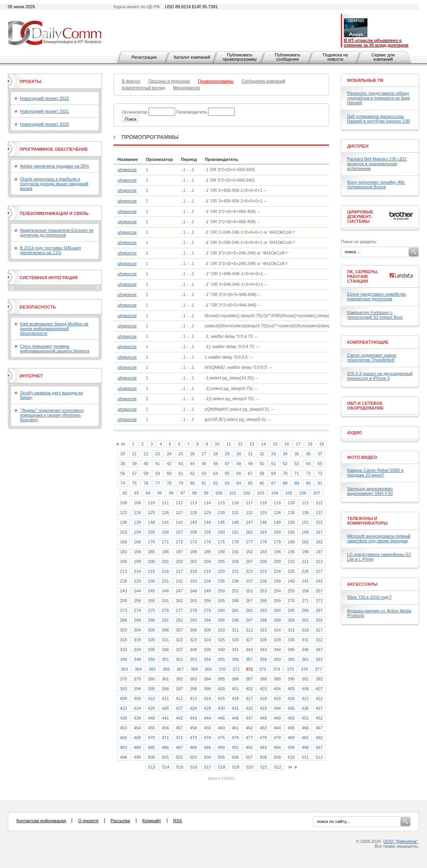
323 (193, 640)
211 (305, 561)
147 (249, 522)
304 (138, 630)
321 (165, 640)
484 (138, 747)
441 (165, 718)
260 (151, 601)
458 (193, 728)
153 (123, 532)
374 (277, 669)
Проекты (30, 81)
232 (179, 581)
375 (290, 669)
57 (134, 473)
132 (249, 512)
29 (227, 454)
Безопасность (38, 307)
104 (275, 493)
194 (277, 552)
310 (221, 630)
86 (262, 483)
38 (123, 464)
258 (123, 601)
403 (263, 689)
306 (165, 630)
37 (320, 454)
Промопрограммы (150, 137)
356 (235, 659)
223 (263, 571)
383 (193, 679)
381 (165, 679)
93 (136, 493)
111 (165, 503)
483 (123, 747)
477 (249, 738)
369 (208, 669)
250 (221, 591)
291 (165, 620)
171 (165, 542)
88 (285, 483)
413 (193, 698)
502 (179, 757)
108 (123, 503)
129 (207, 512)
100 (219, 493)
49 (250, 464)
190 (221, 552)
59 (157, 473)
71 (297, 473)
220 (221, 571)
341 (235, 650)
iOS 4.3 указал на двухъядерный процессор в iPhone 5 (380, 376)
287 (319, 610)
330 (291, 640)
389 (277, 679)
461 (235, 728)
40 (146, 464)
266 (235, 601)
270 (291, 601)
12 (240, 444)
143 (193, 522)
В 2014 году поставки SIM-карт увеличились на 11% (51, 250)
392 (319, 679)
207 (249, 561)
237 (249, 581)
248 (193, 591)
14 (264, 444)
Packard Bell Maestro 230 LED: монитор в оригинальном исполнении (377, 164)
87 (273, 483)
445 (221, 718)
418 (263, 698)
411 (165, 698)
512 (319, 757)
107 (317, 493)
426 (165, 708)
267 (249, 601)
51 (273, 464)
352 (179, 659)
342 (249, 650)
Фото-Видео (362, 457)
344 (277, 650)
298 (263, 620)
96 (171, 493)
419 (277, 698)
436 (305, 708)
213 (123, 571)
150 (291, 522)
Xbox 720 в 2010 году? (369, 597)
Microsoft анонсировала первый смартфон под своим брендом (379, 538)
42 (169, 464)
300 (291, 620)
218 (193, 571)
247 (179, 591)
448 (263, 718)
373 (262, 669)
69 (273, 473)
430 (221, 708)
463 (263, 728)
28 (215, 454)
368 (194, 669)
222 (249, 571)
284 (277, 610)
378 (123, 679)
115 (221, 503)
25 (181, 454)
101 (233, 493)
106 (302, 493)
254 (277, 591)
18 (310, 444)
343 (263, 650)
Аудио (355, 433)
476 (235, 738)
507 (249, 757)
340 (221, 650)
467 (319, 728)
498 (123, 757)
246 (165, 591)
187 (179, 552)
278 (193, 610)
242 (319, 581)
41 (157, 464)
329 (277, 640)
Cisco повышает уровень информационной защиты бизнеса (55, 348)
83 (227, 483)
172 (179, 542)
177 (249, 542)
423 (123, 708)
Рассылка (120, 821)
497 (319, 747)
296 (235, 620)
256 (305, 591)
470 (151, 738)
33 (273, 454)
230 (151, 581)
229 (138, 581)
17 (298, 444)
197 (319, 552)
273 (123, 610)
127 (179, 512)
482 (319, 738)
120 (291, 503)
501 (165, 757)
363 (124, 669)
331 (305, 640)
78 (169, 483)
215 (151, 571)
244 (138, 591)
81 (204, 483)
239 (277, 581)
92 (125, 493)
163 (263, 532)
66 (239, 473)
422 (319, 698)
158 (193, 532)
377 (318, 669)
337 (179, 650)
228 (123, 581)
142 (179, 522)
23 (157, 454)
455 (151, 728)
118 (263, 503)
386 (235, 679)
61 (181, 473)
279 (207, 610)
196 (305, 552)
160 (221, 532)
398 (193, 689)
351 (165, 659)
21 (134, 454)
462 (249, 728)
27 (204, 454)
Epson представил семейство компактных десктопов (376, 296)
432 (249, 708)
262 (179, 601)
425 (151, 708)
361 (305, 659)
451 (305, 718)
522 (278, 767)
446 (235, 718)
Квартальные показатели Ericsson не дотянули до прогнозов (57, 233)
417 (249, 698)
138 (123, 522)
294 (207, 620)
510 (291, 757)
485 (151, 747)
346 (305, 650)
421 (305, 698)
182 (319, 542)
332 (319, 640)
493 (263, 747)
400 (221, 689)
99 (206, 493)
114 (207, 503)
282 (249, 610)
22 (146, 454)
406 (305, 689)
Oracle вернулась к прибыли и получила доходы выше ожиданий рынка (54, 184)
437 (319, 708)
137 (319, 512)
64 (215, 473)
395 (151, 689)
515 (180, 767)
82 (215, 483)
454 (138, 728)
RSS (178, 821)
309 (207, 630)
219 (207, 571)
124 (138, 512)
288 (123, 620)
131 (235, 512)
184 (138, 552)
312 (249, 630)
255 (291, 591)
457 (179, 728)
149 (277, 522)
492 (249, 747)
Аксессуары (362, 584)
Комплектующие (368, 342)
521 (264, 767)
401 (235, 689)
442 (179, 718)
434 (277, 708)
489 (207, 747)
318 (123, 640)
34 (285, 454)
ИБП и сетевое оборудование (365, 406)
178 (263, 542)
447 (249, 718)
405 (291, 689)
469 (138, 738)
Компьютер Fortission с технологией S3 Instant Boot (375, 315)
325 (221, 640)
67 (250, 473)
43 (181, 464)
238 (263, 581)
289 (138, 620)
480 (291, 738)
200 (151, 561)
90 (308, 483)
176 (235, 542)
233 (193, 581)
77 (157, 483)
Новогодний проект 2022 (44, 98)
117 (249, 503)
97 (183, 493)
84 (239, 483)
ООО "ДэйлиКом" (401, 841)
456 (165, 728)
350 (151, 659)
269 (277, 601)
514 (166, 767)
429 (207, 708)
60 (169, 473)
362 (319, 659)
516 (194, 767)
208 (263, 561)
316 (305, 630)
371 (236, 669)
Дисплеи (358, 146)
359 (277, 659)
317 (319, 630)
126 (165, 512)
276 (165, 610)
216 (165, 571)
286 (305, 610)
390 (291, 679)
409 (138, 698)
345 (291, 650)
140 (151, 522)
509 (277, 757)
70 (285, 473)
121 (305, 503)
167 (319, 532)
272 (319, 601)
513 (152, 767)
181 (305, 542)
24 (169, 454)
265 (221, 601)
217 (179, 571)
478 (263, 738)
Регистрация (144, 57)
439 (138, 718)
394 (138, 689)
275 (151, 610)
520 (250, 767)
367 (180, 669)
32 (262, 454)
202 (179, 561)
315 (291, 630)
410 (151, 698)
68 (262, 473)
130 (221, 512)
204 (207, 561)
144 (207, 522)
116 (235, 503)
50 (262, 464)
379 (138, 679)
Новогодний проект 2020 (44, 124)
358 (263, 659)
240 (291, 581)
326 (235, 640)
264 (207, 601)
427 (179, 708)
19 (322, 444)
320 (151, 640)
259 (138, 601)
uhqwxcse (127, 170)
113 (193, 503)
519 (236, 767)
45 (204, 464)
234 (207, 581)
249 (207, 591)
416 (235, 698)
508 (263, 757)
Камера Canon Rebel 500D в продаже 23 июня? (375, 473)
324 (207, 640)
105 (289, 493)
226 (305, 571)
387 (249, 679)
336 (165, 650)
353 (193, 659)
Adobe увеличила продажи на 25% (54, 166)
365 (152, 669)
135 (291, 512)
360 (291, 659)
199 (138, 561)
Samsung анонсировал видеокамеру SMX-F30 (370, 491)
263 (193, 601)
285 (291, 610)
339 (207, 650)
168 (123, 542)
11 (229, 444)
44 (192, 464)
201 (165, 561)
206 (235, 561)
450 (291, 718)
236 (235, 581)
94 (148, 493)
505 (221, 757)
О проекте (88, 821)
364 (138, 669)
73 (320, 473)
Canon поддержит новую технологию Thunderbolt (372, 357)
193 (263, 552)
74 (123, 483)
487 (179, 747)
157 (179, 532)
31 (250, 454)
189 (207, 552)
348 (123, 659)
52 (285, 464)
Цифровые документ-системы (360, 217)
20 (123, 454)
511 (305, 757)
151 (305, 522)
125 (151, 512)
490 (221, 747)
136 (305, 512)
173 (193, 542)
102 (247, 493)
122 (319, 503)
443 (193, 718)
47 (227, 464)
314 (277, 630)
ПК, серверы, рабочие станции (363, 276)
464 (277, 728)
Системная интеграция (49, 278)
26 (192, 454)
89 (297, 483)
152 (319, 522)
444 (207, 718)
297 (249, 620)
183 (123, 552)
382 (179, 679)
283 (263, 610)
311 (235, 630)
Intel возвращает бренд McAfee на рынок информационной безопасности (54, 328)
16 (287, 444)
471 (165, 738)
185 (151, 552)
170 (151, 542)
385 (221, 679)
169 (138, 542)
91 (320, 483)
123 (123, 512)
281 (235, 610)
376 (304, 669)
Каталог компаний (192, 57)
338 (193, 650)
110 (151, 503)
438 (123, 718)
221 (235, 571)
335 (151, 650)
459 (207, 728)
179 (277, 542)
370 (222, 669)
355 (221, 659)
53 (297, 464)
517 (208, 767)
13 (252, 444)
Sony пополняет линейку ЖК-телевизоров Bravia (376, 184)
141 (165, 522)
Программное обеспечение (54, 149)
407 (319, 689)
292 (179, 620)
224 (277, 571)
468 (123, 738)
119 (277, 503)
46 (215, 464)
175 (221, 542)
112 (179, 503)
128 (193, 512)
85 (250, 483)
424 (138, 708)
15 (275, 444)
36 (308, 454)
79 (181, 483)
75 (134, 483)
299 (277, 620)
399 (207, 689)
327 (249, 640)
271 (305, 601)
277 (179, 610)
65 (227, 473)
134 (277, 512)
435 (291, 708)
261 (165, 601)
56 (123, 473)
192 (249, 552)
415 (221, 698)
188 (193, 552)
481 (305, 738)
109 (138, 503)
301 (305, 620)
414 (207, 698)
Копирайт (152, 821)
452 (319, 718)
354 (207, 659)
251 (235, 591)
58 (146, 473)
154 (138, 532)
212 (319, 561)
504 (207, 757)
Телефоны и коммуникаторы (367, 521)
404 (277, 689)
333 (123, 650)
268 (263, 601)
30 (239, 454)
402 (249, 689)
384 (207, 679)
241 (305, 581)
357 (249, 659)
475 (221, 738)
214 (138, 571)
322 (179, 640)
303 (123, 630)
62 (192, 473)
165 (291, 532)
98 (194, 493)
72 (308, 473)
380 (151, 679)
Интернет (31, 376)
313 (263, 630)
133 (263, 512)
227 (319, 571)
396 (165, 689)
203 (193, 561)
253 (263, 591)
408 (123, 698)
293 (193, 620)
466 (305, 728)
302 (319, 620)
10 (217, 444)
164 (277, 532)
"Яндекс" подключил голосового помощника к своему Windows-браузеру (52, 415)
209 (277, 561)
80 (192, 483)
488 (193, 747)
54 (308, 464)
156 (165, 532)
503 (193, 757)
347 (319, 650)
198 (123, 561)
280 (221, 610)
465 (291, 728)
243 (123, 591)
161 (235, 532)
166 (305, 532)
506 (235, 757)
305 (151, 630)
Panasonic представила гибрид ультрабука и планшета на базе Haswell (378, 98)
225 (291, 571)
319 (138, 640)
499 (138, 757)
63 (204, 473)
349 (138, 659)
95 (159, 493)
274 (138, 610)
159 (207, 532)
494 (277, 747)
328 (263, 640)
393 (123, 689)
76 (146, 483)
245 (151, 591)
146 (235, 522)
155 (151, 532)
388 (263, 679)
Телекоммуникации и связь (54, 213)
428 (193, 708)
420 (291, 698)
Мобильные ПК (365, 80)
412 (179, 698)
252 (249, 591)
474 (207, 738)
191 (235, 552)
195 (291, 552)
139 (138, 522)
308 (193, 630)
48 (239, 464)
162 (249, 532)
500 (151, 757)
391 (305, 679)
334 (138, 650)
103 (261, 493)
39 (134, 464)
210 (291, 561)
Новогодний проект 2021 (44, 111)
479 (277, 738)
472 (179, 738)
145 (221, 522)
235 (221, 581)
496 (305, 747)
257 (319, 591)
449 (277, 718)
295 (221, 620)
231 (165, 581)
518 (222, 767)
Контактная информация (41, 821)
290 (151, 620)
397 (179, 689)
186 (165, 552)
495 (291, 747)
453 (123, 728)
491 (235, 747)
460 (221, 728)
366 (166, 669)
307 (179, 630)
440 (151, 718)
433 (263, 708)
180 (291, 542)
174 (207, 542)
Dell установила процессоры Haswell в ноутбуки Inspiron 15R (379, 119)
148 (263, 522)
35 (297, 454)
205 (221, 561)
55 (320, 464)
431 (235, 708)
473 (193, 738)
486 (165, 747)
